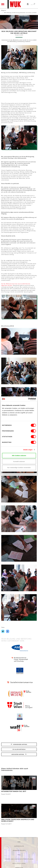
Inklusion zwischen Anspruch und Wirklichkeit (18, 820)
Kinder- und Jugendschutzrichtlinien (19, 859)
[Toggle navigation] (3, 4)
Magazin (4, 10)
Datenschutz (19, 846)
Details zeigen (28, 450)
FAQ (19, 855)
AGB (19, 842)
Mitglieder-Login (19, 863)
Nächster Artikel (19, 754)
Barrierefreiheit (19, 850)
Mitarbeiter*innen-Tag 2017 (14, 791)
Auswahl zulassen (19, 461)
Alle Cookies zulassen (19, 456)
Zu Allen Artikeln (19, 749)
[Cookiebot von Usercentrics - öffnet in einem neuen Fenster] (28, 399)
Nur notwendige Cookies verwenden (19, 468)
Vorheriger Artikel (19, 744)
